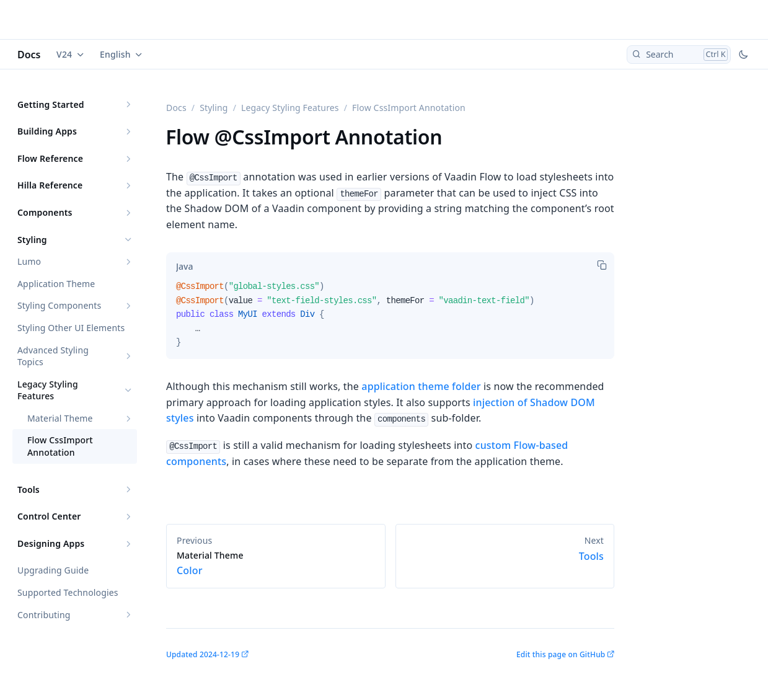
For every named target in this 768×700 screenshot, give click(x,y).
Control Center (49, 516)
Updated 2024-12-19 (203, 654)
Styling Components (59, 305)
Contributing (44, 615)
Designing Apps (51, 543)
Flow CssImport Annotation (60, 446)
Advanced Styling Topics (53, 356)
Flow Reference (50, 158)
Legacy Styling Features (48, 390)
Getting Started (51, 104)
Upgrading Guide (53, 570)
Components (45, 212)
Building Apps (47, 131)
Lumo (29, 261)
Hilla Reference (50, 185)
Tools (29, 490)
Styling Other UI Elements (71, 328)
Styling (32, 240)
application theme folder (421, 386)
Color (276, 564)
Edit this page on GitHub (561, 654)
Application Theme (56, 284)
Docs (29, 55)
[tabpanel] (390, 319)
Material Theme (60, 418)
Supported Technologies (68, 592)
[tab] (184, 266)
